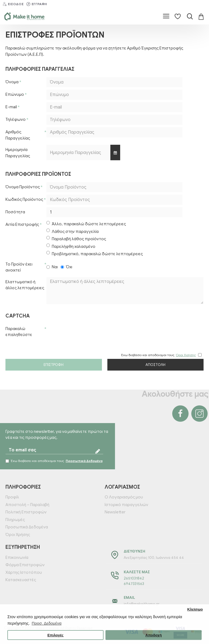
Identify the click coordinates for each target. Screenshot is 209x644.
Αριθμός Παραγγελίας (18, 135)
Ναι (52, 267)
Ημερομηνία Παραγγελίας (18, 153)
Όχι (66, 267)
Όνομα (12, 82)
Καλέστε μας (137, 572)
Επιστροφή (54, 365)
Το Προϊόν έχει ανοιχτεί (19, 267)
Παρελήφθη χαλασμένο (71, 246)
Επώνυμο (15, 94)
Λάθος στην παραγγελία (72, 231)
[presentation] (84, 334)
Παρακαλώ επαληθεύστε (19, 332)
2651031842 (134, 578)
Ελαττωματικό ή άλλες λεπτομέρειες (25, 285)
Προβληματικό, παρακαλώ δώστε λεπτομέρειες (95, 254)
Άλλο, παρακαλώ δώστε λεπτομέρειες (86, 224)
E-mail (11, 107)
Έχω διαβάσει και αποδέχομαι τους (54, 461)
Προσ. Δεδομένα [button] (46, 623)
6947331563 (134, 584)
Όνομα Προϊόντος (23, 187)
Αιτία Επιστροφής (22, 224)
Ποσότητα (15, 212)
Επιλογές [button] (55, 635)
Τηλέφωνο (16, 119)
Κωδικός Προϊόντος (24, 199)
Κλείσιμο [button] (195, 609)
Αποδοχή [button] (153, 635)
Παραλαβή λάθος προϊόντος (76, 239)
